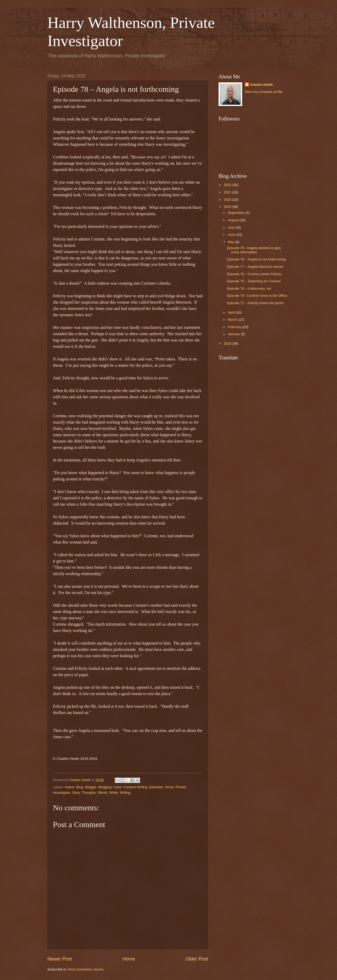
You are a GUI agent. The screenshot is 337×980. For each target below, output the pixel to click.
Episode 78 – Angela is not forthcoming (256, 259)
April (232, 312)
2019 (228, 207)
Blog (80, 787)
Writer (114, 793)
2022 (228, 185)
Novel (169, 787)
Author (69, 787)
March (233, 320)
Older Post (197, 959)
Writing (125, 793)
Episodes (156, 787)
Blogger (91, 787)
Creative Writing (135, 787)
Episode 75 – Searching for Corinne (254, 281)
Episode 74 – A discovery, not (249, 288)
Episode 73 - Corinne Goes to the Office (257, 296)
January (234, 334)
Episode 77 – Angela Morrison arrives (255, 267)
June (232, 235)
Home (129, 959)
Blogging (105, 787)
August (234, 220)
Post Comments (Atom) (86, 969)
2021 (228, 192)
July (231, 227)
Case (117, 787)
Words (103, 793)
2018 (228, 343)
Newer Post (60, 959)
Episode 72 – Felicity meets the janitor (256, 303)
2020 (228, 200)
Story (76, 793)
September (237, 213)
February (235, 327)
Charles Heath (262, 85)
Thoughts (89, 793)
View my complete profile (264, 92)
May (231, 242)
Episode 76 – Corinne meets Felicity (254, 274)
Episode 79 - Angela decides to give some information (254, 250)
